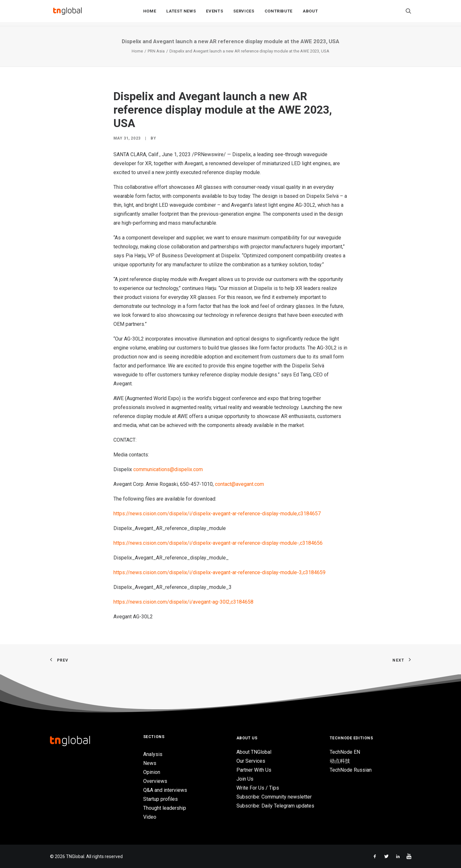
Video (150, 817)
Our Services (251, 761)
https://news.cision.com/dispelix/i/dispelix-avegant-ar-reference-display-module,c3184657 (217, 514)
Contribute (279, 13)
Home (150, 13)
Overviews (155, 781)
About (310, 13)
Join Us (245, 779)
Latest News (181, 13)
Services (244, 13)
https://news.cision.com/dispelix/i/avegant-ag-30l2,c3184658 (183, 602)
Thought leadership (165, 808)
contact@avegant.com (239, 484)
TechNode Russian (351, 770)
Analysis (153, 754)
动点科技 (340, 761)
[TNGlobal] (68, 13)
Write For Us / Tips (258, 788)
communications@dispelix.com (169, 469)
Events (214, 13)
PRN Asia (156, 51)
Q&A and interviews (165, 790)
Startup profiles (161, 799)
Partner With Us (254, 770)
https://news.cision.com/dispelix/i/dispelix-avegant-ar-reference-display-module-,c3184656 (218, 543)
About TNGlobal (254, 752)
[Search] (408, 13)
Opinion (152, 772)
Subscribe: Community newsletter (274, 797)
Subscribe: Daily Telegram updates (275, 806)
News (150, 763)
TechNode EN (345, 752)
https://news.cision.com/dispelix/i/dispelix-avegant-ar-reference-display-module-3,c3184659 (219, 572)
